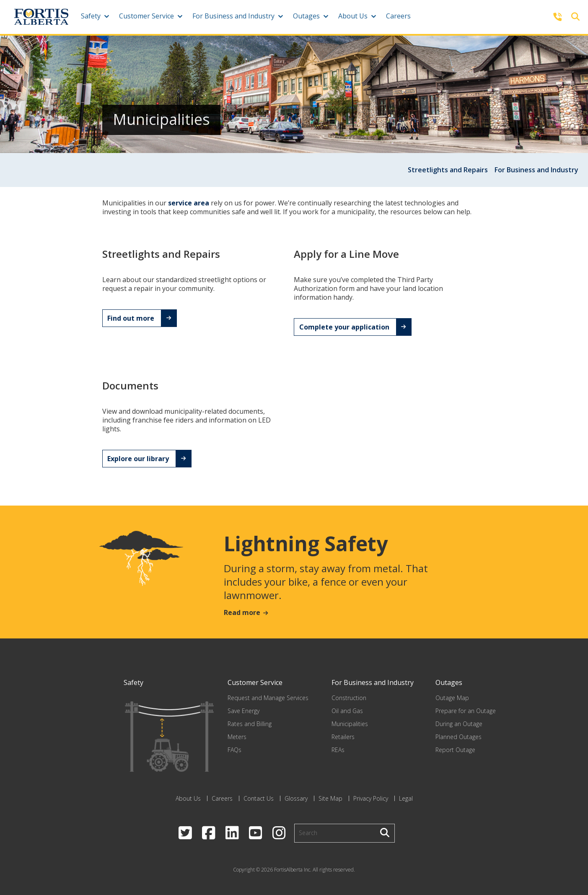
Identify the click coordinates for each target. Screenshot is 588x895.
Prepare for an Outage (466, 711)
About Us (353, 16)
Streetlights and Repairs (448, 170)
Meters (237, 737)
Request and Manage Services (268, 698)
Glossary (296, 798)
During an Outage (459, 724)
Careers (398, 16)
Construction (349, 698)
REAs (338, 750)
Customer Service (146, 16)
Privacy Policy (371, 798)
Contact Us (259, 798)
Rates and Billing (250, 724)
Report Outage (455, 750)
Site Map (330, 798)
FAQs (234, 750)
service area (189, 203)
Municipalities (350, 724)
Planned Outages (458, 737)
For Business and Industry (233, 16)
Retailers (343, 737)
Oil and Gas (347, 711)
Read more (242, 612)
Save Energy (243, 711)
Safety (91, 16)
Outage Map (452, 698)
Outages (306, 16)
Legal (406, 798)
